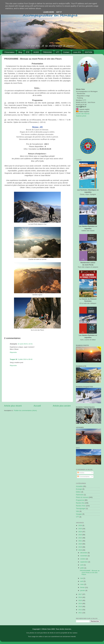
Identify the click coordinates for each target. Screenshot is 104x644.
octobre (83, 559)
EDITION (89, 52)
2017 (80, 594)
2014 (80, 603)
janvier (83, 590)
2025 (80, 529)
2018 (80, 550)
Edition (78, 492)
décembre (84, 553)
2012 (80, 610)
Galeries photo (81, 116)
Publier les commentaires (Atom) (25, 410)
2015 (80, 600)
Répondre (13, 352)
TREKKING (47, 52)
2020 (80, 544)
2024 (80, 532)
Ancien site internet (83, 114)
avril (82, 581)
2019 (80, 547)
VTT (57, 52)
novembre (84, 556)
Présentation (9, 52)
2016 (80, 597)
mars (82, 584)
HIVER (36, 52)
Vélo (78, 511)
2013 (80, 607)
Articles (81, 473)
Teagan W (13, 359)
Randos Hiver (81, 506)
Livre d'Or (77, 52)
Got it (59, 12)
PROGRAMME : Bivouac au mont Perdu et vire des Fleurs (90, 572)
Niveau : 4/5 (37, 127)
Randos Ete (80, 503)
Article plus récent (13, 406)
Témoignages (81, 508)
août (82, 565)
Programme (80, 500)
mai (82, 578)
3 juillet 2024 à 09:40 (25, 359)
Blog (20, 52)
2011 (80, 613)
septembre (84, 562)
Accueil (37, 406)
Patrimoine (80, 495)
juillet (82, 568)
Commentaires (83, 477)
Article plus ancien (62, 406)
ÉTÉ (28, 52)
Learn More (49, 12)
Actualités (79, 486)
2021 (80, 541)
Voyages (79, 514)
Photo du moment (82, 497)
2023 (80, 535)
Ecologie (79, 489)
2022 (80, 538)
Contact (66, 52)
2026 (80, 525)
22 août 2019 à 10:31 (25, 344)
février (83, 587)
